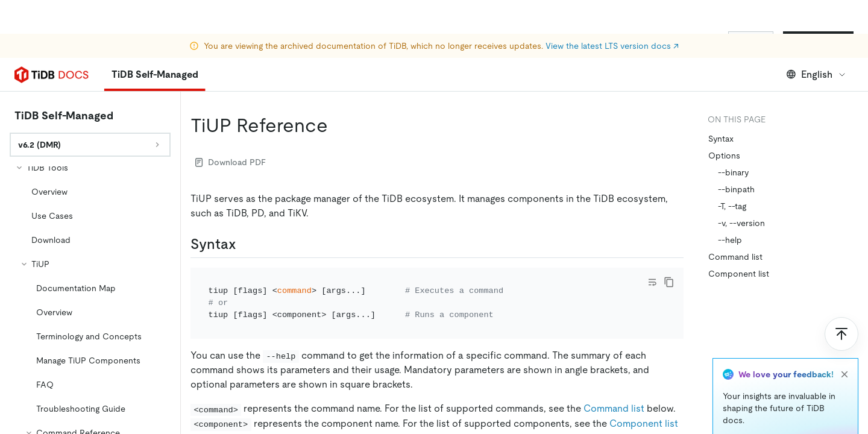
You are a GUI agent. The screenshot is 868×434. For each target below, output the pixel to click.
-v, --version (741, 189)
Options (724, 122)
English (816, 41)
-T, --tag (732, 172)
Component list (644, 390)
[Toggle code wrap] (652, 248)
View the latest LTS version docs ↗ (612, 12)
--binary (733, 139)
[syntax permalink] (246, 210)
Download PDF (231, 128)
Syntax (721, 105)
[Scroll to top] (841, 300)
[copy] (669, 248)
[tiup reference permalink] (338, 92)
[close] (844, 341)
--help (730, 206)
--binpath (736, 156)
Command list (614, 375)
